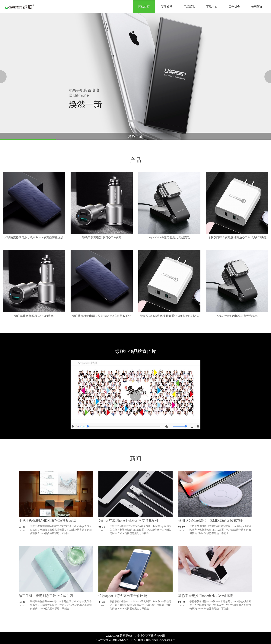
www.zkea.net (167, 640)
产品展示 (189, 7)
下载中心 (212, 7)
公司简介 (257, 7)
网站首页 (144, 7)
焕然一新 (135, 136)
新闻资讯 (167, 7)
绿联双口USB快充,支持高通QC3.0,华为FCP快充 (237, 237)
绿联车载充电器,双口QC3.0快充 (102, 237)
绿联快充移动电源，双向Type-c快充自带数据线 (34, 237)
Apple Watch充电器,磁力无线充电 (169, 237)
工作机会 (234, 7)
